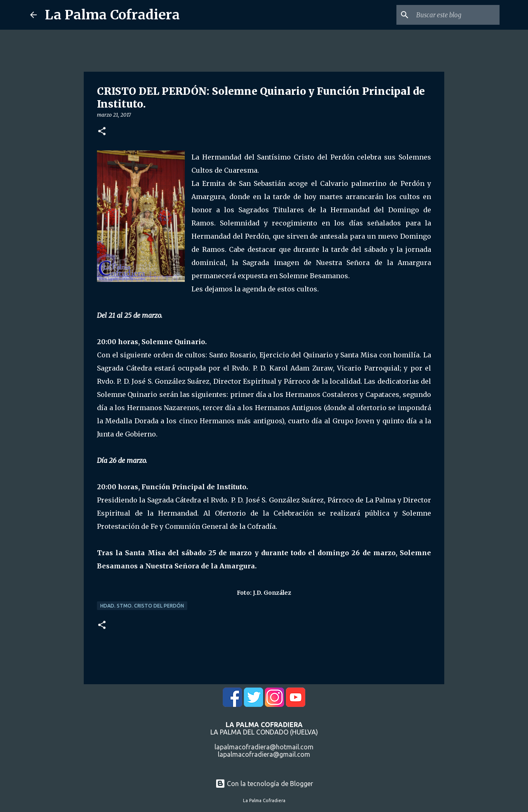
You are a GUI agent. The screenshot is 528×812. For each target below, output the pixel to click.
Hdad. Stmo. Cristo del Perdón (142, 606)
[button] (102, 132)
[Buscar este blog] (456, 15)
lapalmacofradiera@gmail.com (264, 754)
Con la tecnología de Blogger (264, 784)
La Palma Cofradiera (112, 15)
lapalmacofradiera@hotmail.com (264, 747)
